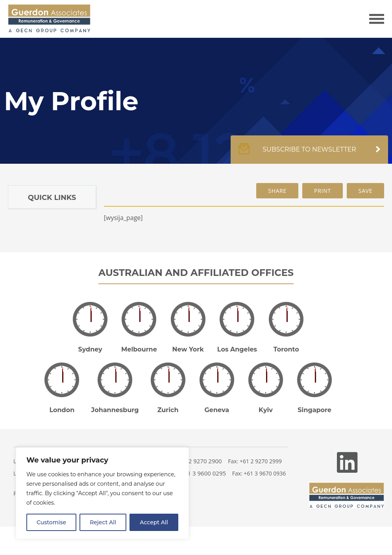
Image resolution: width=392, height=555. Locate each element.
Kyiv (266, 410)
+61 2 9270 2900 (199, 461)
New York (188, 349)
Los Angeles (237, 349)
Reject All (103, 522)
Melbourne (139, 349)
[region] (102, 493)
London (62, 410)
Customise (51, 522)
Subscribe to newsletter (309, 154)
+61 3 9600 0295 (203, 473)
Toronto (286, 349)
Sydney (90, 349)
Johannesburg (115, 410)
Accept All (154, 522)
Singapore (314, 410)
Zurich (168, 410)
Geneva (217, 410)
